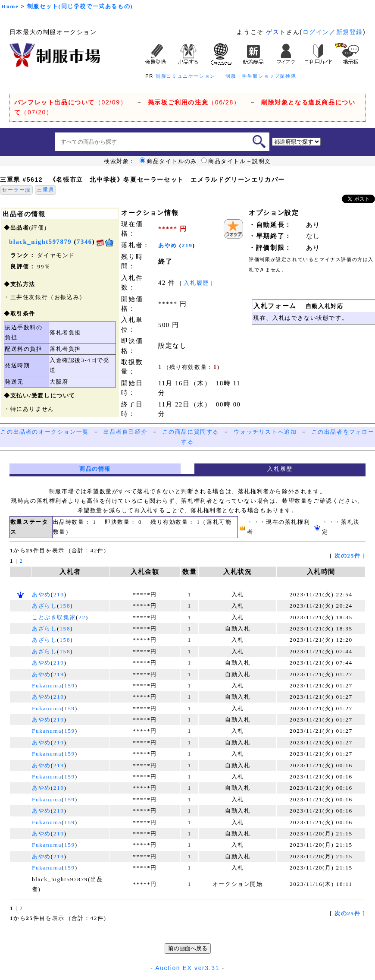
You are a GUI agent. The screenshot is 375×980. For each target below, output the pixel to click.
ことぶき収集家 (54, 617)
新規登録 (350, 32)
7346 (84, 242)
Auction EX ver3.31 (187, 968)
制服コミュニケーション (186, 76)
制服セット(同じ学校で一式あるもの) (80, 6)
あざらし (44, 606)
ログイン (316, 32)
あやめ (168, 245)
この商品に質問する (191, 432)
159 (70, 685)
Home (10, 6)
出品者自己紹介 (125, 432)
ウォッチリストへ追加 (265, 432)
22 (82, 617)
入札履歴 (196, 283)
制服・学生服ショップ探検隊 (261, 76)
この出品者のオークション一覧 (44, 432)
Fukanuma (47, 685)
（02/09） (70, 102)
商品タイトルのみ (168, 161)
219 (187, 245)
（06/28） (194, 102)
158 (65, 606)
